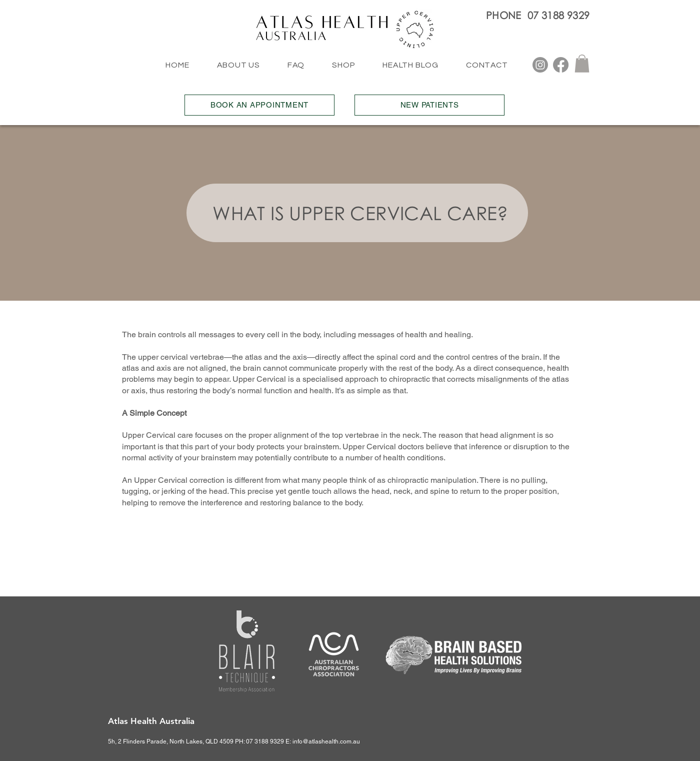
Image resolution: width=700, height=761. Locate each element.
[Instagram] (540, 65)
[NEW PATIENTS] (429, 105)
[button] (582, 64)
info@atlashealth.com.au (326, 741)
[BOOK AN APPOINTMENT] (259, 105)
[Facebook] (561, 65)
